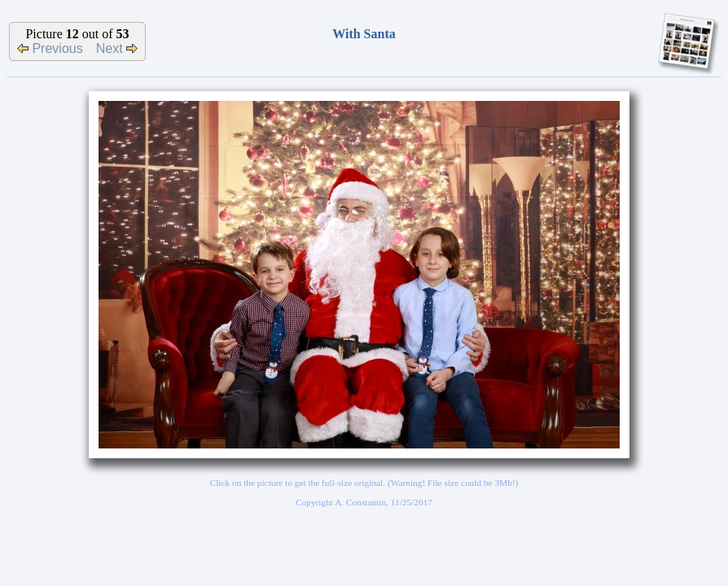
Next (117, 48)
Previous (50, 48)
